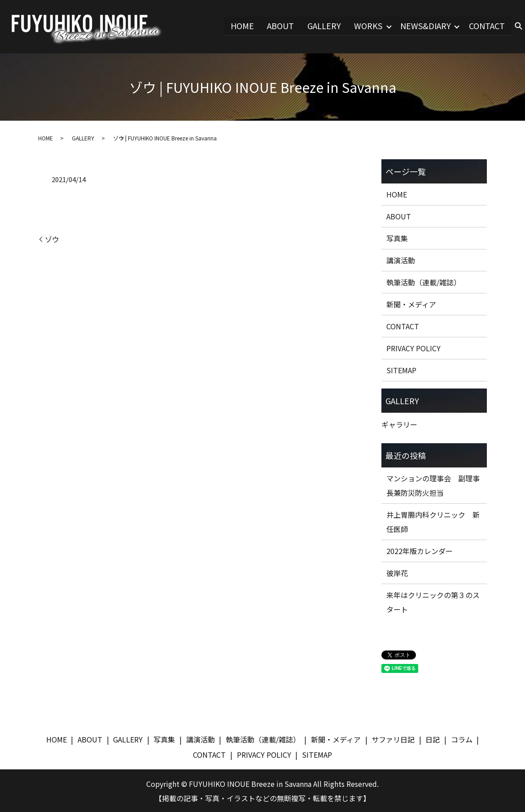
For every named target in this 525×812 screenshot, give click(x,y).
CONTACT (487, 26)
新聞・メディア (411, 304)
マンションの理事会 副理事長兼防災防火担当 (433, 485)
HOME (242, 26)
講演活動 (401, 260)
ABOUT (280, 26)
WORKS (367, 26)
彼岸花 (397, 572)
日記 (433, 739)
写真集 (397, 238)
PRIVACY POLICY (413, 348)
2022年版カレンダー (420, 550)
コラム (462, 739)
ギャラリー (399, 424)
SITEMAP (401, 370)
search (518, 26)
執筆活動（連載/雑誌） (424, 282)
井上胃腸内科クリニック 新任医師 (433, 521)
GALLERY (323, 26)
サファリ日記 (393, 739)
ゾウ (52, 239)
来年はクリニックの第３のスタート (433, 602)
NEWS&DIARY (425, 26)
